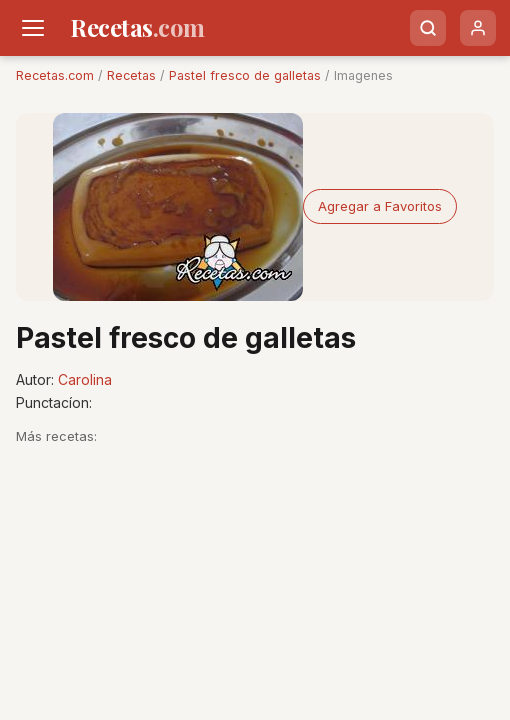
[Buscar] (428, 28)
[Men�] (33, 28)
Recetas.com (55, 75)
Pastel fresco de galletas (245, 75)
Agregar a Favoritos (380, 206)
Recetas (131, 75)
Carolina (85, 379)
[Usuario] (478, 28)
